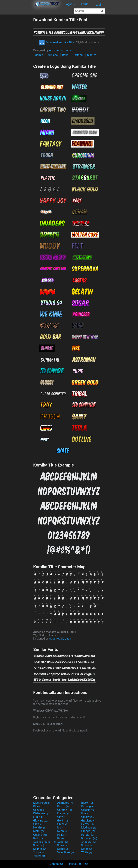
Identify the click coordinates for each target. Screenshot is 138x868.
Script (63, 842)
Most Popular (42, 803)
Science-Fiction (44, 842)
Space (87, 845)
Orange (88, 831)
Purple (88, 835)
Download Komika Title (57, 42)
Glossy (88, 817)
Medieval (89, 828)
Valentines (66, 852)
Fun (38, 817)
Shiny (62, 845)
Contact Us (57, 864)
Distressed (42, 813)
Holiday (40, 828)
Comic (39, 55)
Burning (88, 806)
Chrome (65, 810)
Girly (62, 817)
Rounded (89, 838)
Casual (39, 810)
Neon (62, 831)
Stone (87, 849)
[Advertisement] (17, 70)
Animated (65, 803)
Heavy (87, 824)
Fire (85, 813)
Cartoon (78, 55)
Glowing (41, 821)
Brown (63, 806)
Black (87, 803)
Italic (65, 55)
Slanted (92, 55)
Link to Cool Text (78, 864)
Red (38, 838)
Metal (39, 831)
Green (63, 824)
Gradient (88, 821)
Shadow (89, 842)
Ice (61, 828)
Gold (63, 821)
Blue (38, 806)
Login (99, 5)
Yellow (40, 856)
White (87, 852)
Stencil (63, 849)
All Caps (53, 55)
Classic (88, 810)
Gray (38, 824)
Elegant (64, 813)
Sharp (39, 845)
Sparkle (40, 849)
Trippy (39, 852)
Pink (62, 835)
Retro (62, 838)
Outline (40, 835)
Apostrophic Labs (60, 50)
